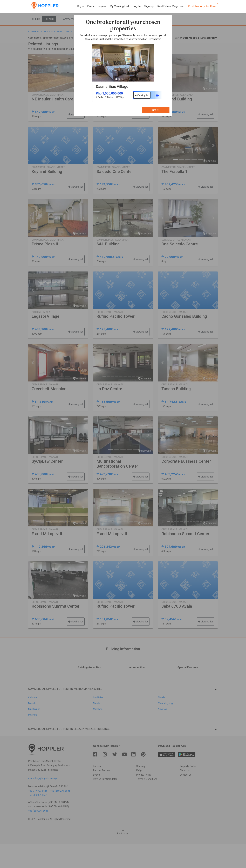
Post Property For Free (202, 6)
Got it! (156, 110)
